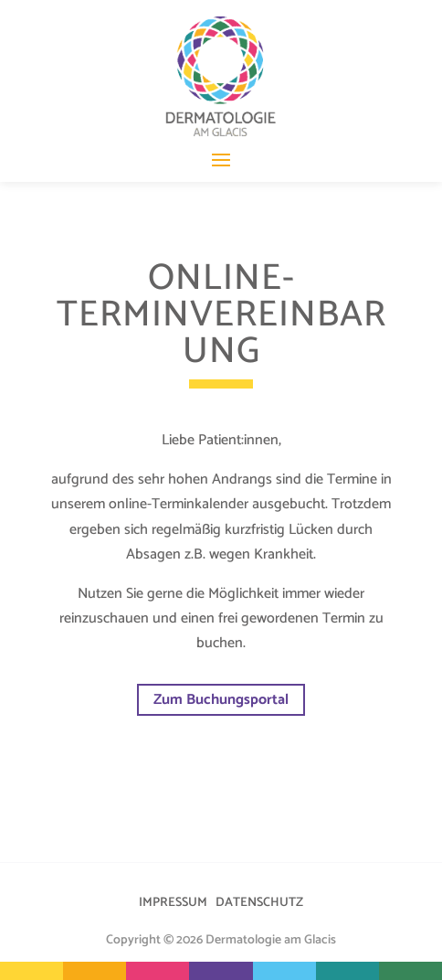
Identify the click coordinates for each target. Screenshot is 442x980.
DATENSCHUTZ (259, 903)
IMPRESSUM (173, 903)
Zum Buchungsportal (221, 700)
